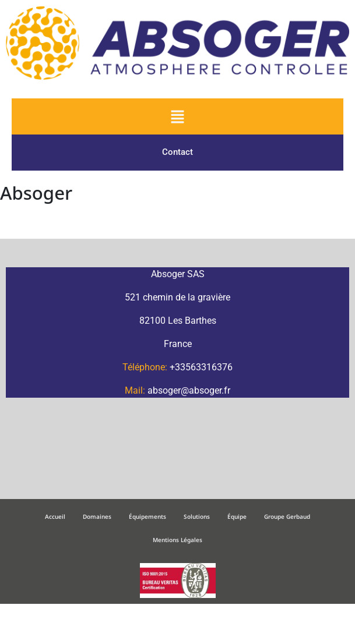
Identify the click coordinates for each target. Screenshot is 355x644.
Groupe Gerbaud (287, 516)
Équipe (237, 516)
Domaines (97, 516)
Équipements (147, 516)
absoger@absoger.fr (189, 390)
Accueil (55, 516)
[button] (177, 116)
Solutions (197, 516)
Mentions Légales (177, 540)
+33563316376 (201, 367)
